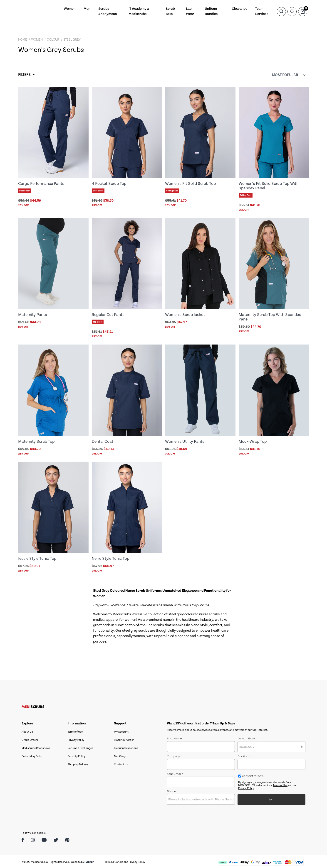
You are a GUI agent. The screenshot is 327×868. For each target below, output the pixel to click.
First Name (174, 737)
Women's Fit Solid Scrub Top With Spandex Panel (269, 186)
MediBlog (120, 755)
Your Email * (175, 773)
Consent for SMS (253, 775)
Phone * (172, 790)
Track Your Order (124, 739)
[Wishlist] (292, 11)
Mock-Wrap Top (253, 441)
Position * (244, 755)
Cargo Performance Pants (41, 184)
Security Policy (77, 755)
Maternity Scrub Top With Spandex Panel (270, 316)
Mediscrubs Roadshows (36, 747)
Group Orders (30, 739)
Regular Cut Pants (108, 314)
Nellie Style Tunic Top (110, 558)
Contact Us (121, 763)
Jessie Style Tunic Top (37, 558)
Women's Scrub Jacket (185, 314)
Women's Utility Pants (185, 441)
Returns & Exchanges (80, 747)
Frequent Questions (126, 747)
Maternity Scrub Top (36, 441)
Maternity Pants (33, 314)
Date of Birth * (247, 737)
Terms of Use (75, 731)
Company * (174, 755)
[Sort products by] (290, 75)
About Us (27, 731)
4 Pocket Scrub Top (109, 184)
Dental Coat (103, 441)
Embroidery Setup (32, 755)
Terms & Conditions (116, 861)
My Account (121, 731)
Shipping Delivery (78, 763)
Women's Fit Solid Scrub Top (190, 184)
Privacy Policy (76, 739)
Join (271, 798)
